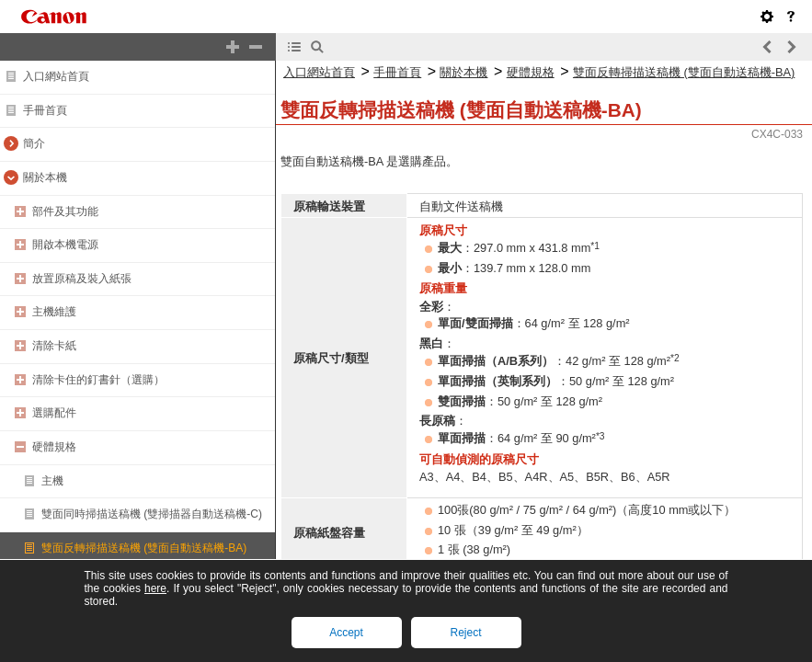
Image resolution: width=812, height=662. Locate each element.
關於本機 (45, 177)
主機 (52, 481)
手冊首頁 (45, 110)
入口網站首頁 (56, 76)
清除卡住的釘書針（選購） (98, 380)
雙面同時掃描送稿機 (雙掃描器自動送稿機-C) (152, 514)
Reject (465, 633)
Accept (346, 633)
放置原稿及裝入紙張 (82, 279)
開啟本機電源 (65, 245)
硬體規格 (54, 447)
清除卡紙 (54, 346)
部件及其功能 (65, 211)
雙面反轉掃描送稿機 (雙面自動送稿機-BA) (144, 548)
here (155, 588)
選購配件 (54, 413)
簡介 (34, 143)
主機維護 (54, 312)
